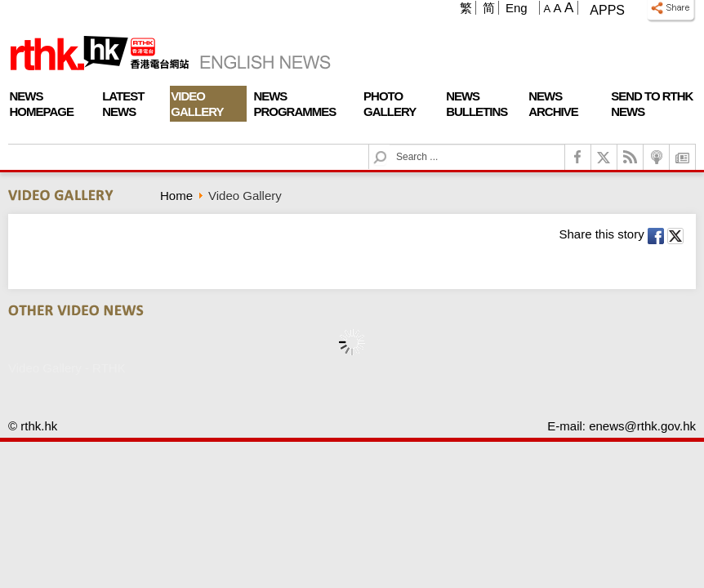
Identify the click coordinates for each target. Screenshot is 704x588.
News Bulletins (477, 104)
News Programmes (294, 104)
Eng (517, 8)
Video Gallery (197, 104)
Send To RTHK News (652, 104)
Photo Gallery (390, 104)
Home (176, 196)
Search (390, 145)
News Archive (553, 104)
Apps (607, 10)
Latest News (123, 104)
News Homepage (42, 104)
